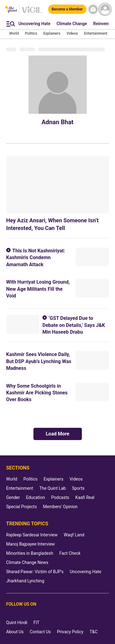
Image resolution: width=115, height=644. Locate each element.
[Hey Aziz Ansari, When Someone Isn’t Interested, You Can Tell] (57, 185)
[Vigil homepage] (32, 13)
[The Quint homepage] (11, 10)
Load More (57, 434)
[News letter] (93, 9)
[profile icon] (105, 9)
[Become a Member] (67, 9)
